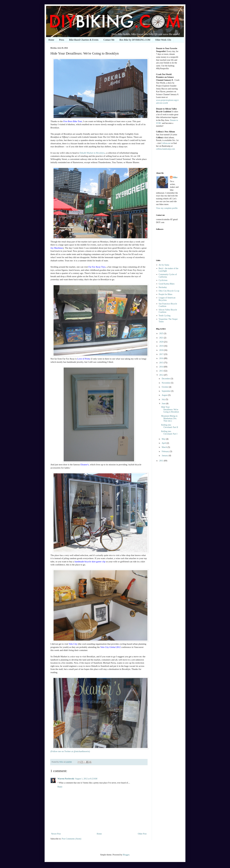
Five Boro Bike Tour (73, 121)
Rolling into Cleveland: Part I (169, 433)
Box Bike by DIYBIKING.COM (135, 40)
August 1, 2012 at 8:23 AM (86, 779)
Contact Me (109, 40)
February (166, 451)
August (165, 395)
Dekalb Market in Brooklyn (92, 153)
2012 (162, 375)
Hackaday (163, 287)
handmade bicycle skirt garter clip (90, 561)
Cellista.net (166, 143)
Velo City (73, 644)
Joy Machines (57, 248)
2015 (162, 363)
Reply (60, 787)
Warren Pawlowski (66, 779)
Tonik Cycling (165, 316)
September (166, 391)
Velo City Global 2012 (111, 647)
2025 (162, 333)
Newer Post (56, 834)
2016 (162, 358)
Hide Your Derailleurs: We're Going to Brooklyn (170, 410)
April (164, 443)
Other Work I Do (163, 40)
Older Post (142, 834)
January (165, 456)
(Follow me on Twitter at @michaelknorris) (70, 751)
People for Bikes (166, 294)
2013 (162, 371)
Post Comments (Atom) (72, 839)
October (165, 387)
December (166, 379)
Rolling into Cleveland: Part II (170, 426)
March (165, 447)
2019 (162, 346)
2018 (162, 350)
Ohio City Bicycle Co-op (169, 291)
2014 (162, 367)
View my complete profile (167, 208)
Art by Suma (164, 265)
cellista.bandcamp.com (165, 149)
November (166, 383)
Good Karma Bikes (167, 284)
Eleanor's (85, 464)
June (164, 404)
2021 (162, 338)
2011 (162, 461)
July (164, 399)
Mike (175, 177)
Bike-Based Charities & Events (84, 40)
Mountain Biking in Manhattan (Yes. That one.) (169, 418)
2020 (162, 342)
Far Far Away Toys (97, 267)
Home (51, 40)
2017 (162, 354)
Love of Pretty (84, 359)
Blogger (126, 855)
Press (62, 40)
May (164, 439)
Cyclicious (163, 280)
